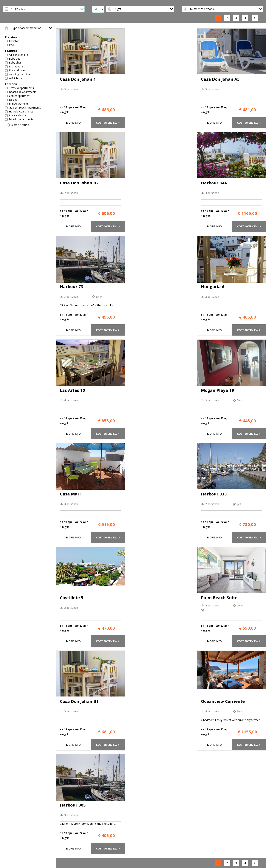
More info (73, 123)
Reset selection (20, 125)
